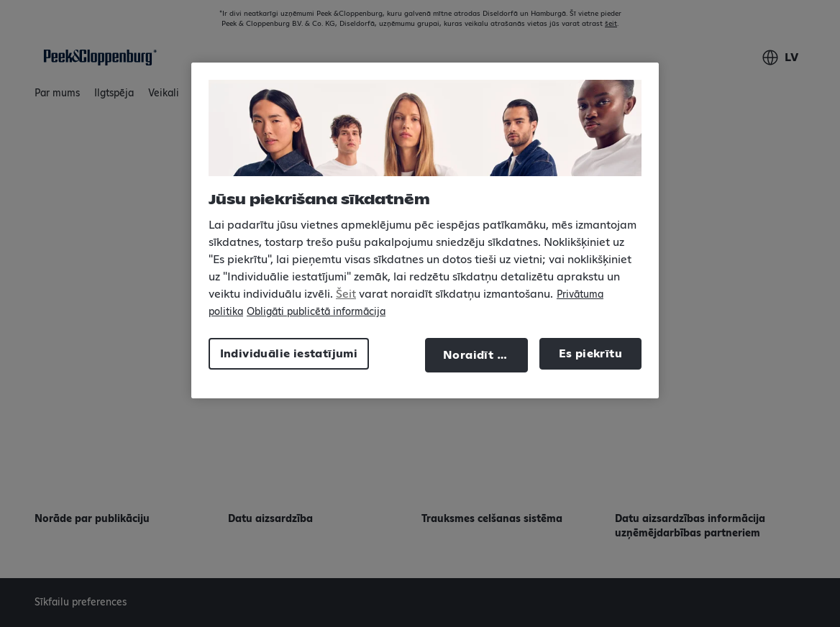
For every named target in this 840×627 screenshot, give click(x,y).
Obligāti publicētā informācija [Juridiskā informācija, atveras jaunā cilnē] (316, 312)
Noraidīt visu (482, 355)
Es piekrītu (590, 354)
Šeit (346, 294)
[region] (425, 230)
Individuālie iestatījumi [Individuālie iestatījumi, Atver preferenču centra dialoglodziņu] (289, 354)
